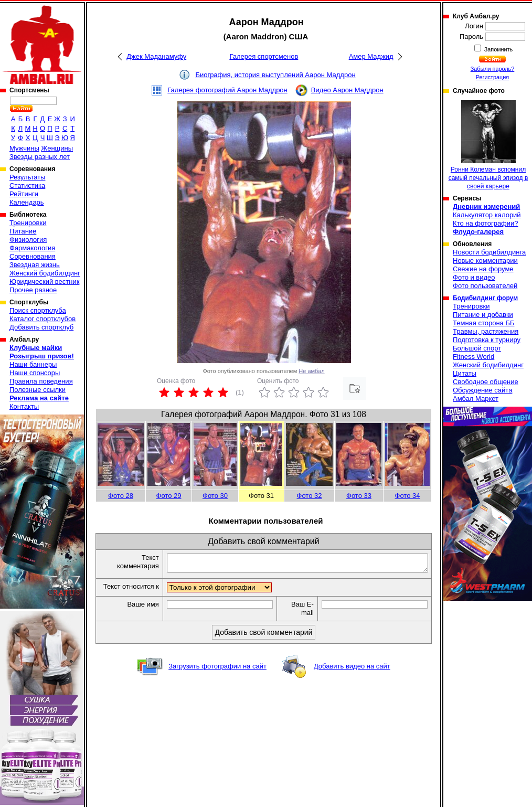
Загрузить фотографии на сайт (217, 676)
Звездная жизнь (35, 265)
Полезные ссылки (38, 390)
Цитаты (465, 373)
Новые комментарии (485, 261)
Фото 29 (169, 496)
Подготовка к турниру (487, 340)
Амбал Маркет (476, 399)
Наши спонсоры (35, 373)
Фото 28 (121, 496)
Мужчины (24, 148)
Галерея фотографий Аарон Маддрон (227, 90)
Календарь (27, 202)
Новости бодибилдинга (489, 252)
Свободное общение (486, 382)
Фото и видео (474, 277)
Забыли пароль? (493, 69)
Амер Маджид (371, 56)
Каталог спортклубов (42, 319)
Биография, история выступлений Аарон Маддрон (275, 75)
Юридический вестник (44, 282)
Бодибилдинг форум (485, 298)
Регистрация (492, 77)
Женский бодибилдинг (45, 273)
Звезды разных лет (40, 157)
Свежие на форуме (483, 269)
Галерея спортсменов (264, 56)
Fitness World (474, 357)
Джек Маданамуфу (156, 56)
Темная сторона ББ (484, 323)
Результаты (27, 177)
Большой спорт (477, 348)
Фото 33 (359, 496)
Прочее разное (33, 290)
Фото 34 (408, 496)
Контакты (24, 406)
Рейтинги (24, 194)
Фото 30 (215, 496)
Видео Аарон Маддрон (347, 90)
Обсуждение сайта (482, 390)
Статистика (27, 185)
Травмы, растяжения (486, 331)
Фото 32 (310, 496)
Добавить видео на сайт (352, 676)
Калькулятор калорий (487, 215)
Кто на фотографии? (486, 223)
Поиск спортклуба (38, 310)
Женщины (57, 148)
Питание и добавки (483, 315)
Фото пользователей (485, 286)
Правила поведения (41, 381)
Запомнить (498, 49)
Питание (23, 231)
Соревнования (33, 256)
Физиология (28, 240)
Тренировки (28, 223)
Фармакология (32, 248)
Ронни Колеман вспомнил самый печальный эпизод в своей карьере (488, 145)
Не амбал (311, 371)
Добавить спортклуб (41, 327)
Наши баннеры (33, 364)
